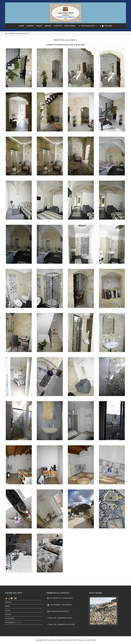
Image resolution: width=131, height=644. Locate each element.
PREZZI (39, 26)
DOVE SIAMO (70, 26)
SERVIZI (48, 26)
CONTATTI (58, 26)
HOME (21, 26)
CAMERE (30, 26)
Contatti (8, 615)
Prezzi (7, 606)
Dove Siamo (10, 619)
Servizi (8, 610)
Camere (8, 602)
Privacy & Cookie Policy (87, 640)
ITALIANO (105, 26)
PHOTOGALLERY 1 (87, 26)
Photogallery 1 (11, 623)
